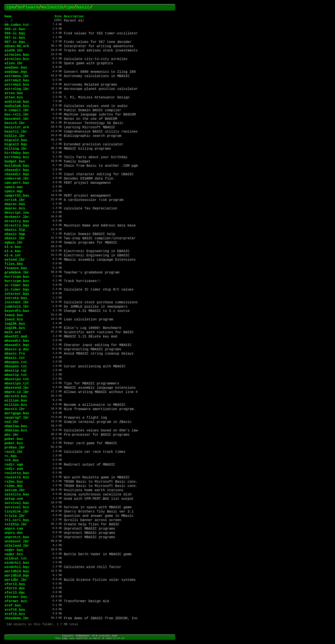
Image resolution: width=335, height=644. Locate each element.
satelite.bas (17, 495)
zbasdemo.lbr (17, 618)
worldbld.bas (17, 571)
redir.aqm (14, 465)
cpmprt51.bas (17, 196)
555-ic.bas (15, 29)
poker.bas (14, 439)
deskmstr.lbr (17, 217)
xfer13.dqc (15, 593)
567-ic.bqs (15, 42)
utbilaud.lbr (17, 546)
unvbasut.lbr (17, 542)
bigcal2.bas (16, 140)
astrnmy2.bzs (17, 85)
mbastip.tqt (16, 371)
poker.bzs (14, 443)
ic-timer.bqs (17, 290)
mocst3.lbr (15, 409)
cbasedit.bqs (17, 174)
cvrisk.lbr (15, 200)
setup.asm (14, 499)
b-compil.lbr (17, 110)
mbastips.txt (17, 379)
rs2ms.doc (14, 486)
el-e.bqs (13, 251)
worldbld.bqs (17, 576)
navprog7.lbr (17, 418)
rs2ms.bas (14, 482)
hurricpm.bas (17, 277)
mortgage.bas (17, 413)
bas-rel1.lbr (17, 115)
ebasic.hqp (15, 234)
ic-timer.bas (17, 285)
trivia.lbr (15, 516)
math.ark (13, 332)
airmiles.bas (17, 55)
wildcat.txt (16, 559)
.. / (9, 21)
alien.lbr (14, 63)
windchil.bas (17, 563)
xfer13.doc (15, 589)
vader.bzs (14, 554)
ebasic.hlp (15, 230)
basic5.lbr (15, 123)
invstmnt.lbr (17, 302)
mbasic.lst (15, 358)
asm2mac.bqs (16, 72)
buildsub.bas (17, 166)
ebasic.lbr (15, 238)
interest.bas (17, 294)
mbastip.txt (16, 375)
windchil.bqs (17, 567)
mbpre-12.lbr (17, 392)
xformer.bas (16, 597)
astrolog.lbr (17, 89)
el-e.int (13, 256)
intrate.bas (16, 298)
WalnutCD (52, 7)
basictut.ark (17, 127)
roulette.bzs (17, 478)
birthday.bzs (17, 157)
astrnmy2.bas (17, 80)
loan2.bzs (14, 320)
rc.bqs (11, 456)
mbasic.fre (15, 354)
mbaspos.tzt (16, 367)
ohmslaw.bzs (16, 431)
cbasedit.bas (17, 170)
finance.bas (16, 268)
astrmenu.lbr (17, 76)
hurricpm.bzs (17, 281)
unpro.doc (14, 533)
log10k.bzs (15, 328)
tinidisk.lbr (17, 512)
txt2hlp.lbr (16, 524)
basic (83, 7)
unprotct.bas (17, 537)
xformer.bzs (16, 601)
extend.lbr (15, 260)
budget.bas (15, 162)
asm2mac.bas (16, 68)
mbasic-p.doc (17, 349)
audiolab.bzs (17, 106)
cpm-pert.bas (17, 183)
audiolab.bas (17, 102)
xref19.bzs (15, 614)
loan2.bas (14, 315)
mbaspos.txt (16, 362)
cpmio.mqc (14, 191)
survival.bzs (17, 507)
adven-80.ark (17, 46)
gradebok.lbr (17, 273)
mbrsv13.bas (16, 396)
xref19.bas (15, 610)
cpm (10, 7)
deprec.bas (15, 204)
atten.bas (14, 93)
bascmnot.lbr (17, 119)
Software (28, 7)
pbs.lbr (12, 435)
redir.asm (14, 469)
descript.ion (17, 213)
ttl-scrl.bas (17, 520)
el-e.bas (13, 247)
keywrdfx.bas (17, 311)
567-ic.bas (15, 38)
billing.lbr (16, 149)
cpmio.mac (14, 187)
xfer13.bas (15, 584)
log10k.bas (15, 324)
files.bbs (14, 264)
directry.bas (17, 221)
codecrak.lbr (17, 179)
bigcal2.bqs (16, 145)
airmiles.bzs (17, 59)
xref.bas (13, 606)
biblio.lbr (15, 136)
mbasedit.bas (17, 341)
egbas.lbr (14, 243)
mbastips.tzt (17, 384)
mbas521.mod (16, 337)
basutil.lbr (16, 132)
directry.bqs (17, 226)
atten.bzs (14, 98)
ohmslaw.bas (16, 426)
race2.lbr (14, 452)
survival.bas (17, 503)
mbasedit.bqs (17, 345)
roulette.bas (17, 473)
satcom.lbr (15, 490)
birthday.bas (17, 153)
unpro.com (14, 529)
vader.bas (14, 550)
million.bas (16, 401)
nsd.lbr (12, 422)
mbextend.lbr (17, 388)
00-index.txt (17, 25)
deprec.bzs (15, 209)
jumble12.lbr (17, 307)
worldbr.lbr (16, 580)
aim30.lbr (14, 51)
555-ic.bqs (15, 34)
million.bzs (16, 405)
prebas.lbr (15, 448)
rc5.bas (12, 460)
